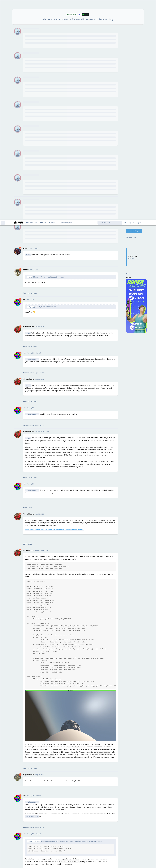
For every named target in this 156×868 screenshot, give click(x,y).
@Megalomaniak (32, 597)
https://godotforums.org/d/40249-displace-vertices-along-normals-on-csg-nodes (55, 310)
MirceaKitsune (33, 139)
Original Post (131, 17)
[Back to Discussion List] (3, 3)
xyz (29, 35)
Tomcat (32, 87)
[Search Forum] (110, 3)
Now (128, 53)
